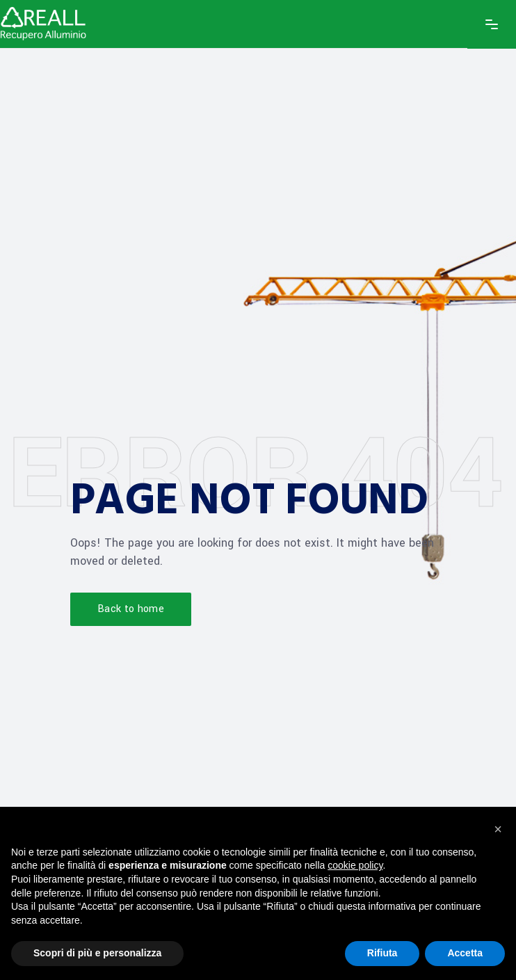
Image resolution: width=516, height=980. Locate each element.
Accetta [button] (465, 953)
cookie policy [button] (355, 865)
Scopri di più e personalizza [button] (97, 953)
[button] (498, 829)
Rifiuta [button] (382, 953)
